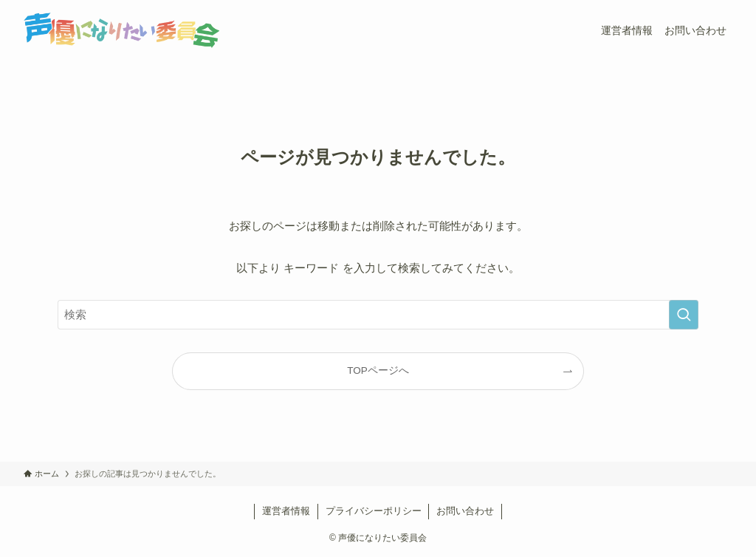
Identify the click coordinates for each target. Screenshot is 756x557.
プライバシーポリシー (374, 511)
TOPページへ (378, 370)
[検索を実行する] (684, 315)
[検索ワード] (378, 315)
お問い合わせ (465, 511)
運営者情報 (286, 511)
